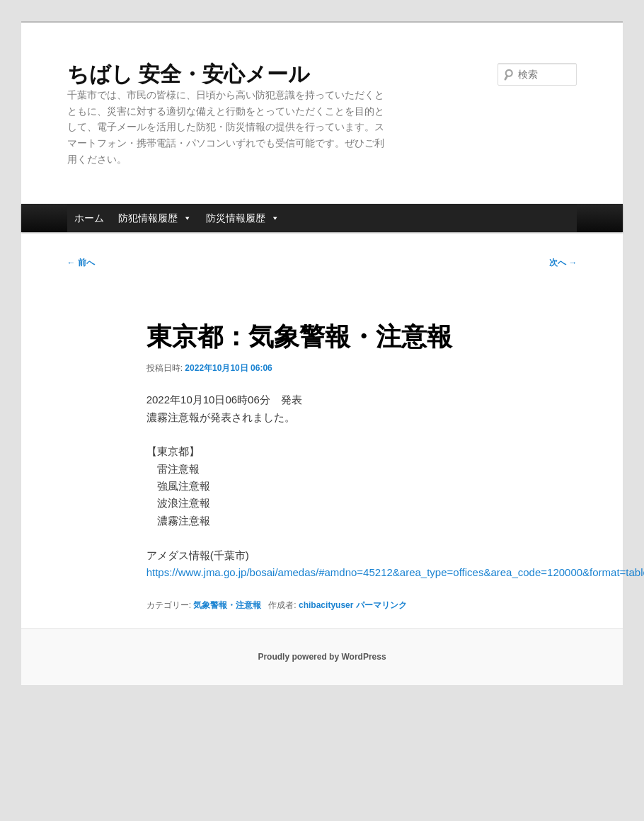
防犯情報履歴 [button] (155, 218)
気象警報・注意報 (227, 605)
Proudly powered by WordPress (322, 657)
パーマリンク (381, 605)
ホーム (89, 218)
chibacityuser (326, 605)
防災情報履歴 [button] (243, 218)
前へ (81, 263)
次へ (563, 263)
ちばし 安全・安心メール (189, 74)
